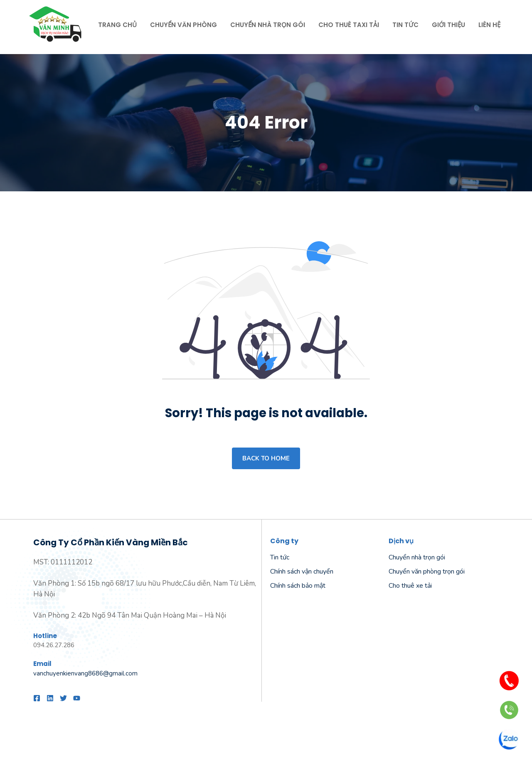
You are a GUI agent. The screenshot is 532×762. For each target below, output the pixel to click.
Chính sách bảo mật (298, 586)
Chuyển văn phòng (183, 25)
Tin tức (405, 25)
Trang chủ (117, 25)
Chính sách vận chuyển (302, 571)
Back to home (266, 458)
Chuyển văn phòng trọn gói (427, 571)
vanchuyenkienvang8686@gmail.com (85, 673)
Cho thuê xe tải (410, 586)
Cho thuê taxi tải (349, 25)
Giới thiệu (448, 25)
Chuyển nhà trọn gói (268, 25)
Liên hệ (489, 25)
